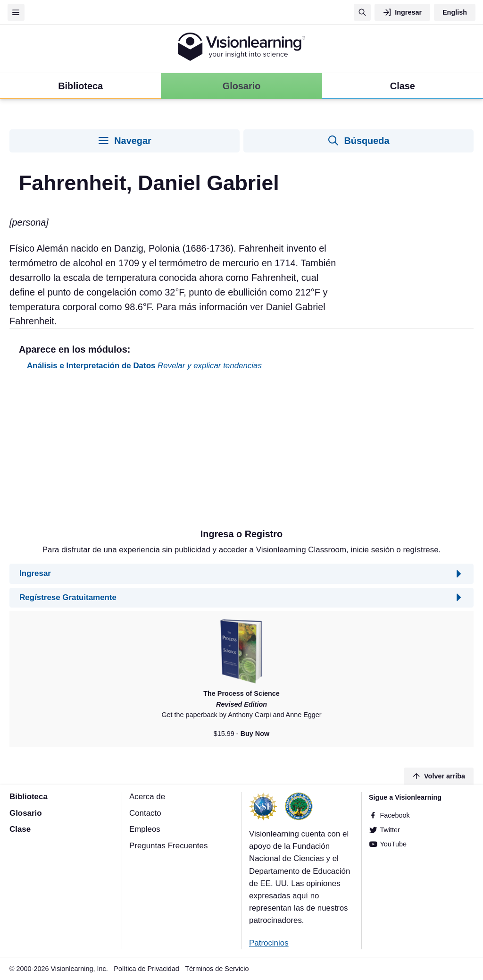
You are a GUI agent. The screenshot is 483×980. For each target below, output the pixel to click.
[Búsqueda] (362, 12)
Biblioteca (29, 797)
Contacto (145, 813)
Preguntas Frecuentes (168, 846)
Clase (20, 829)
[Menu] (16, 12)
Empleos (145, 829)
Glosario (26, 813)
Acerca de (147, 797)
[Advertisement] (241, 453)
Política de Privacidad (146, 969)
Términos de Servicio (217, 969)
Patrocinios (269, 943)
